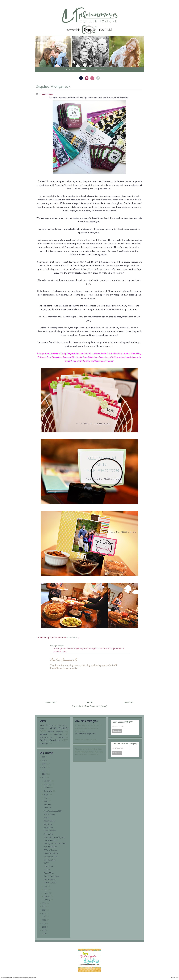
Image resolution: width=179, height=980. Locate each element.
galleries (84, 69)
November (48, 784)
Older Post (129, 703)
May (46, 886)
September (48, 791)
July (46, 798)
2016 (44, 774)
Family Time (48, 808)
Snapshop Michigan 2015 (53, 87)
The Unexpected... (49, 860)
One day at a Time (50, 857)
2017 (44, 771)
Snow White (48, 834)
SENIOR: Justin (49, 815)
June (46, 801)
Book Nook (62, 725)
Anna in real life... (50, 880)
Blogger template (7, 978)
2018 (44, 767)
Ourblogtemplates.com (26, 978)
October (47, 788)
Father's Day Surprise (51, 876)
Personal (58, 735)
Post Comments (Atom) (96, 706)
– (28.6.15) (70, 645)
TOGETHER (47, 805)
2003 (44, 934)
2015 (44, 778)
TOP (177, 978)
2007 (44, 924)
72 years (47, 870)
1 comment (72, 637)
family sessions (59, 728)
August (47, 795)
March (46, 893)
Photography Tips (46, 737)
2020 (44, 761)
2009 (44, 920)
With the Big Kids (50, 847)
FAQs (113, 69)
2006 (44, 927)
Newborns (43, 735)
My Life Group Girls (51, 853)
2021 (44, 757)
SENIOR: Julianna (50, 883)
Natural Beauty (49, 821)
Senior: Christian (49, 831)
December (48, 781)
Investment (100, 69)
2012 (44, 910)
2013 (44, 907)
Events (42, 729)
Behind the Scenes (47, 725)
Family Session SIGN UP (122, 722)
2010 (44, 917)
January (47, 900)
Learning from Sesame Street (55, 844)
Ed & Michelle (48, 867)
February (47, 896)
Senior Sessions (49, 741)
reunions (61, 737)
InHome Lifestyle (55, 732)
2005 (44, 930)
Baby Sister (48, 824)
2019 (44, 764)
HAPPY (46, 863)
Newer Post (51, 703)
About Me (70, 69)
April (46, 890)
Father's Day (48, 828)
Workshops (47, 94)
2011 (44, 914)
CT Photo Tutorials (50, 850)
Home (90, 703)
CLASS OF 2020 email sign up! (125, 744)
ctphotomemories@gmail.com (86, 734)
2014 (44, 903)
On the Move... (49, 873)
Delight (46, 818)
